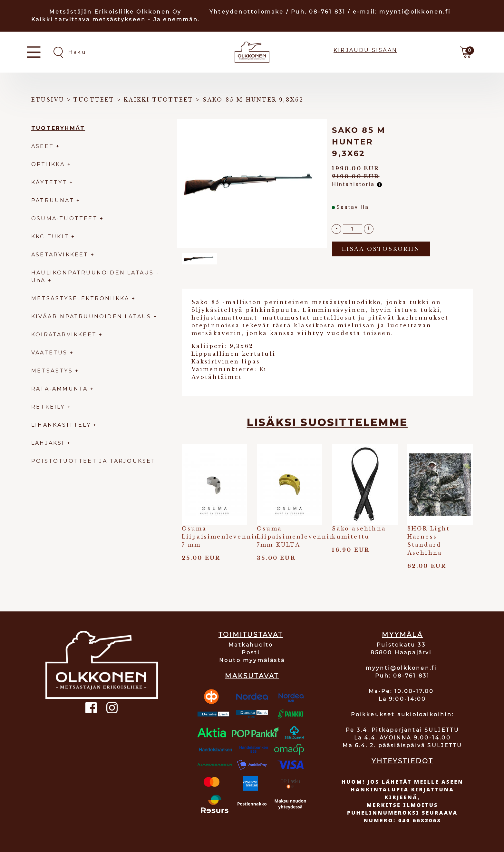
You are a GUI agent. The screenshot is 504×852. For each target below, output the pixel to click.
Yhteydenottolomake (247, 12)
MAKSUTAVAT (252, 676)
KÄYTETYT (49, 182)
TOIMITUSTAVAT (251, 635)
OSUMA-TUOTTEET (64, 218)
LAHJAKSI (49, 443)
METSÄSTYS (52, 371)
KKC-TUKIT (50, 237)
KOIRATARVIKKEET (64, 335)
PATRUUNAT (53, 200)
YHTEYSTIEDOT (402, 761)
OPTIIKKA (48, 164)
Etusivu (48, 100)
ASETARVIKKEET (60, 255)
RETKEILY (48, 407)
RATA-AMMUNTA (61, 389)
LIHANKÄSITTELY (62, 425)
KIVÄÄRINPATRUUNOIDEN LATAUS (92, 317)
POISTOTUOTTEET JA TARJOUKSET (94, 461)
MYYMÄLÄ (402, 635)
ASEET (43, 146)
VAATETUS (49, 353)
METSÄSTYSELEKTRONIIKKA (80, 298)
